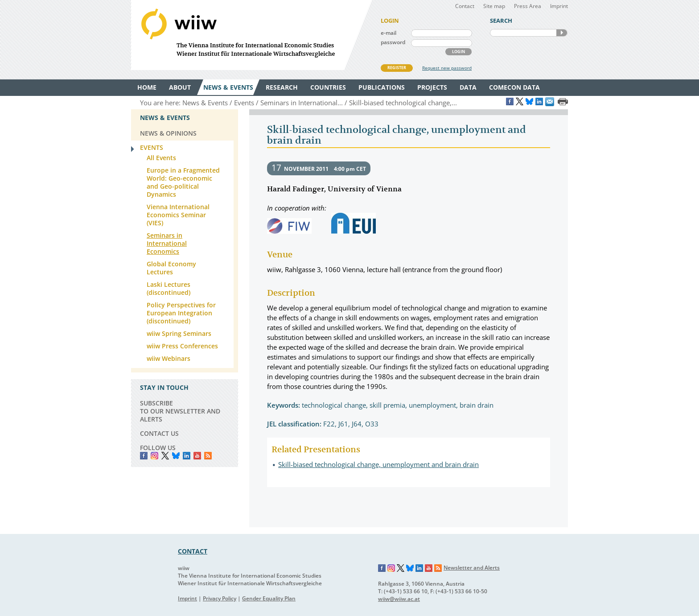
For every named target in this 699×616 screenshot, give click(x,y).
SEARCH (562, 33)
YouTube (197, 456)
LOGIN (458, 52)
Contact (465, 6)
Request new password (447, 68)
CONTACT (193, 551)
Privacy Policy (220, 598)
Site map (494, 6)
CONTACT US (159, 433)
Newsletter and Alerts (472, 568)
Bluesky (176, 456)
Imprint (559, 6)
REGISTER (397, 68)
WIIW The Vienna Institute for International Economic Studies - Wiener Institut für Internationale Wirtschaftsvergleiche (251, 35)
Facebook (144, 456)
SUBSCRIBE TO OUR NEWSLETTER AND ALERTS (180, 411)
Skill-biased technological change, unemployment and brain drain (378, 464)
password (393, 42)
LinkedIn (187, 456)
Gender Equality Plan (269, 598)
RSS (208, 456)
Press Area (528, 6)
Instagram (391, 568)
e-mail (389, 33)
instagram (154, 456)
